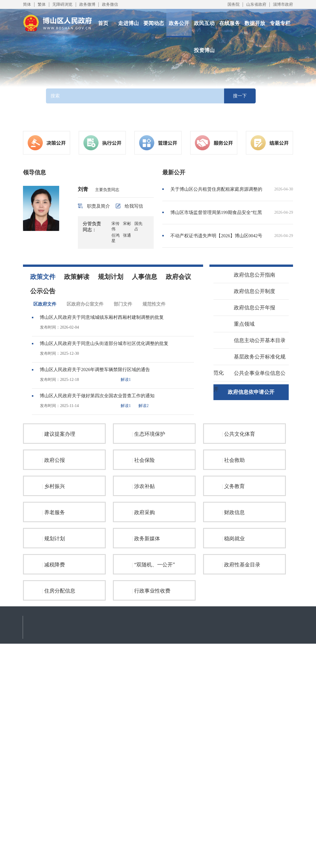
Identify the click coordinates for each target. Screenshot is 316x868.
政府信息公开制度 (248, 291)
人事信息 (144, 277)
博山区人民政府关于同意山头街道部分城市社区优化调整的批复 (104, 343)
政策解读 (77, 277)
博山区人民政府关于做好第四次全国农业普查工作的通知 (97, 396)
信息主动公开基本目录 (253, 340)
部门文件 (123, 304)
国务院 (234, 4)
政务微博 (87, 4)
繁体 (42, 4)
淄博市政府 (283, 4)
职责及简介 (94, 206)
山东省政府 (256, 4)
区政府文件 (45, 304)
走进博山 (128, 23)
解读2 (143, 406)
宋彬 (127, 224)
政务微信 (110, 4)
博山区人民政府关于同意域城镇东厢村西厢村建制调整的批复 (102, 317)
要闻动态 (154, 23)
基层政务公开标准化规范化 (249, 364)
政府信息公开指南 (248, 274)
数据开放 (255, 23)
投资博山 (204, 50)
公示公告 (43, 291)
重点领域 (238, 323)
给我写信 (129, 206)
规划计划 (111, 277)
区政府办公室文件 (85, 304)
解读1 (126, 380)
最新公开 (174, 172)
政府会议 (178, 277)
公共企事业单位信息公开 (249, 380)
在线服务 (230, 23)
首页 (103, 23)
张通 (127, 235)
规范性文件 (154, 304)
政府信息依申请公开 (251, 392)
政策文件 (43, 277)
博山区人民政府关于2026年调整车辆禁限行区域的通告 (95, 370)
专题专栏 (280, 23)
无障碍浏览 (62, 4)
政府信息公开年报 (248, 307)
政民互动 (204, 23)
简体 (27, 4)
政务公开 (179, 23)
